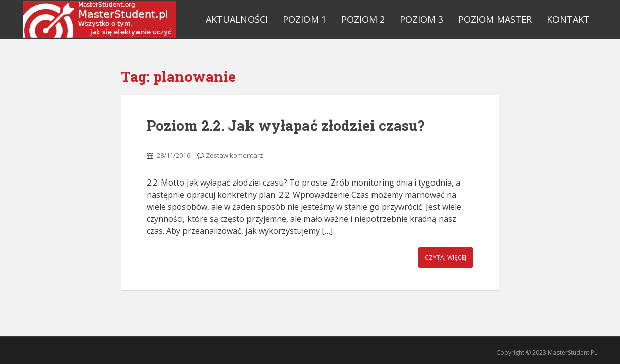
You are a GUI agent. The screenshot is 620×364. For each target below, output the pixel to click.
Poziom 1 (304, 19)
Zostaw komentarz (234, 155)
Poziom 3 (421, 19)
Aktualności (237, 19)
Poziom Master (495, 19)
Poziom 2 (363, 19)
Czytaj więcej (446, 257)
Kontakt (568, 19)
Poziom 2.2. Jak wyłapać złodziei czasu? (286, 125)
